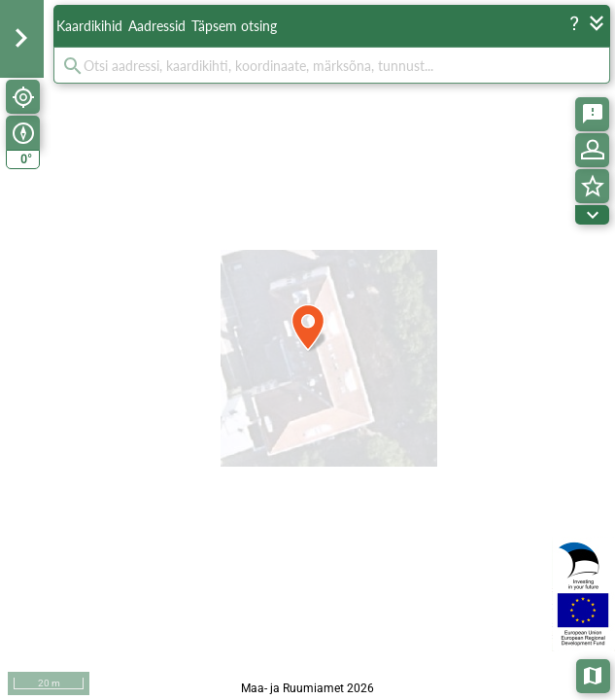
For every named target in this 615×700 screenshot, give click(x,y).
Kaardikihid (89, 26)
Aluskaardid (594, 674)
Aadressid (157, 26)
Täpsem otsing (234, 26)
